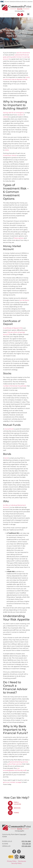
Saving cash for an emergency (14, 113)
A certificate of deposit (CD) (13, 328)
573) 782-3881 (26, 841)
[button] (28, 14)
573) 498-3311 (27, 844)
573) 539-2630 (26, 846)
